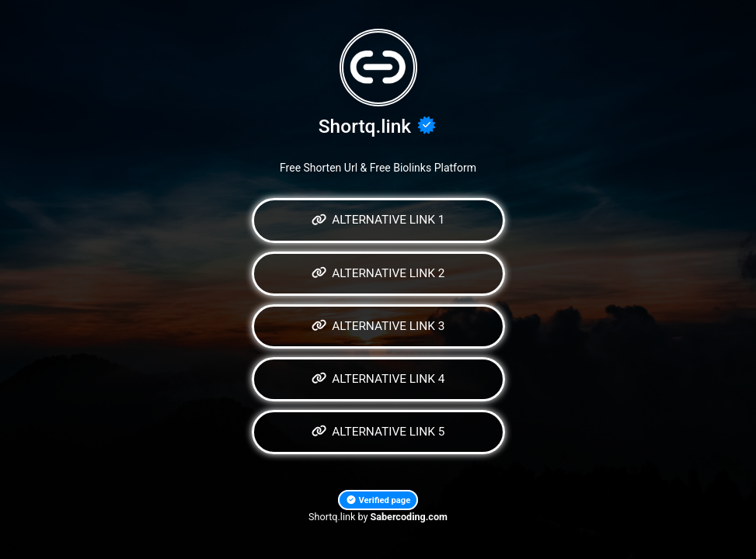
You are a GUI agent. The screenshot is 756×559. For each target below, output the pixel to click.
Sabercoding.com (409, 517)
